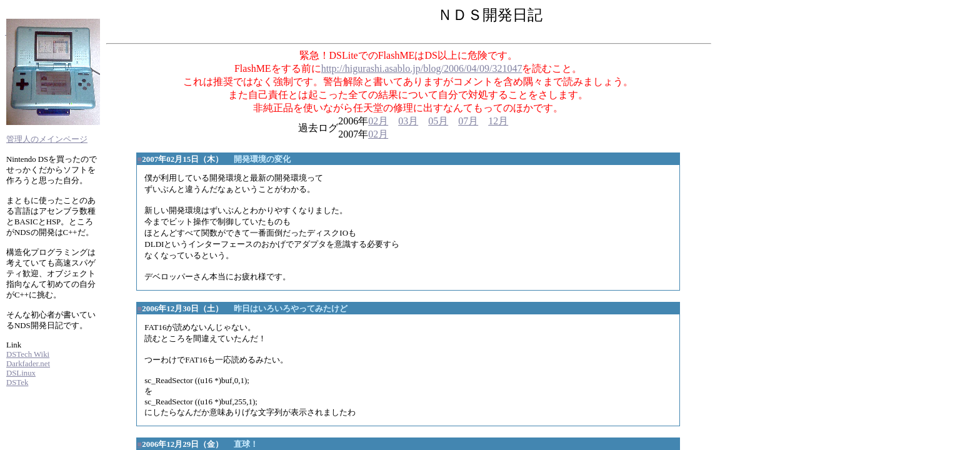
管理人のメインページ (47, 139)
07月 (468, 121)
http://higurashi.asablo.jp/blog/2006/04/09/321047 (422, 68)
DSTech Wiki (28, 354)
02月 (378, 121)
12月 (498, 121)
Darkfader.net (28, 364)
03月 (408, 121)
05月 (438, 121)
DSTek (17, 382)
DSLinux (21, 373)
